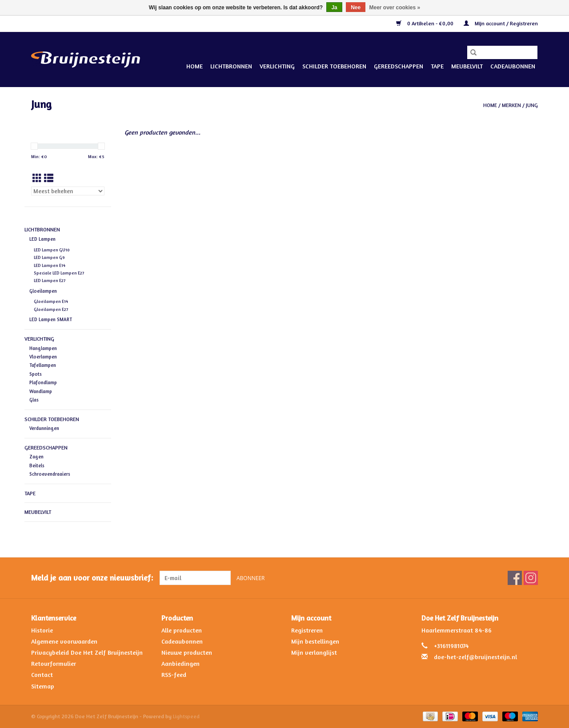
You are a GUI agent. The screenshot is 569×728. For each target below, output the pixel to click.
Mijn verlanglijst (314, 652)
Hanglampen (43, 348)
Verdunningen (44, 428)
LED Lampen (42, 239)
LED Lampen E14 (50, 265)
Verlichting (277, 66)
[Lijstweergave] (49, 178)
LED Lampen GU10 (52, 250)
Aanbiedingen (180, 663)
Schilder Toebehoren (334, 66)
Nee (356, 8)
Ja (334, 8)
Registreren (307, 630)
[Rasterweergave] (37, 178)
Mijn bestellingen (315, 641)
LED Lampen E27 (50, 280)
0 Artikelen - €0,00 (425, 23)
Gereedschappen (399, 66)
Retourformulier (54, 663)
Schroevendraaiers (50, 474)
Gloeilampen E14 (51, 301)
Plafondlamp (43, 382)
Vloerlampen (43, 357)
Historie (42, 630)
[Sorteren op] (68, 191)
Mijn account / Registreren (501, 23)
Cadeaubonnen (513, 66)
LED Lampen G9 (49, 257)
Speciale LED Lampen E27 (59, 273)
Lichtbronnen (231, 66)
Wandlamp (41, 391)
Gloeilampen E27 (51, 309)
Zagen (36, 457)
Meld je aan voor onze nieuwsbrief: (92, 578)
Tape (437, 66)
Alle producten (182, 630)
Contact (42, 674)
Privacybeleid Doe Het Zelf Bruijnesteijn (87, 652)
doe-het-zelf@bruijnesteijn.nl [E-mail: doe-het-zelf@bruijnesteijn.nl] (475, 657)
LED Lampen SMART (51, 319)
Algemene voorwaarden (64, 641)
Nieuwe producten (187, 652)
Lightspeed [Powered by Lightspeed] (186, 716)
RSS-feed (174, 674)
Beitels (37, 465)
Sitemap (43, 686)
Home (194, 66)
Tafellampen (43, 365)
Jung (532, 105)
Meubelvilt (467, 66)
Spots (36, 374)
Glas (34, 400)
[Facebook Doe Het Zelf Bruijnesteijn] (515, 578)
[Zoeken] (502, 52)
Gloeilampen (43, 291)
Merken (511, 105)
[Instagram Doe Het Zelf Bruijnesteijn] (531, 578)
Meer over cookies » (395, 8)
